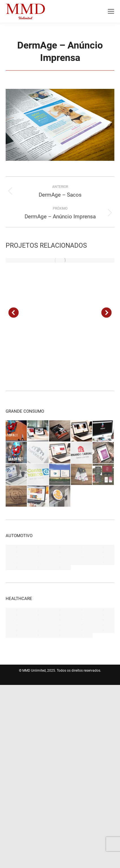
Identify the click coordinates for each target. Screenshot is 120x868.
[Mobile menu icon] (111, 11)
